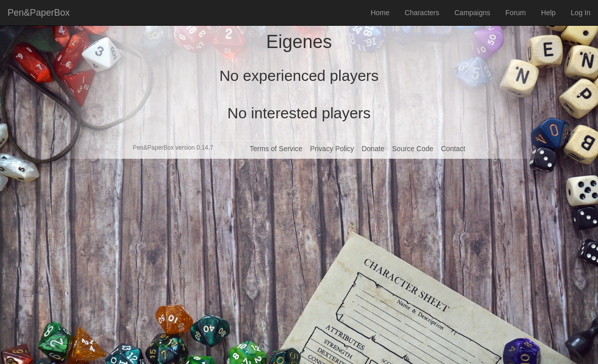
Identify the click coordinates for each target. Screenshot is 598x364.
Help (548, 13)
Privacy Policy (332, 149)
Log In (581, 13)
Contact (453, 149)
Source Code (413, 149)
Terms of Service (276, 149)
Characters (422, 13)
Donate (373, 149)
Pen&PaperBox (39, 13)
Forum (516, 13)
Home (380, 13)
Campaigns (472, 13)
